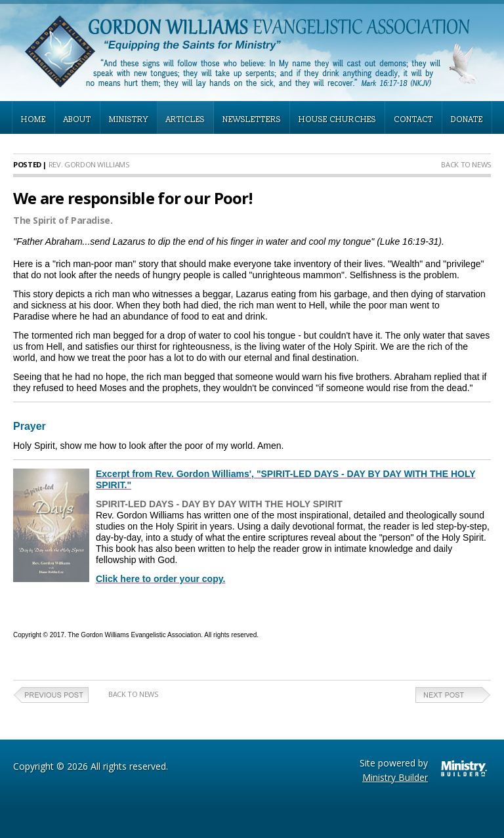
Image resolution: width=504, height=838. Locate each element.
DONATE (467, 120)
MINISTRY (129, 120)
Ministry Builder (395, 777)
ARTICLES (185, 120)
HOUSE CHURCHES (337, 120)
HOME (33, 120)
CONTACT (413, 120)
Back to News (466, 164)
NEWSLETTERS (252, 120)
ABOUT (77, 120)
